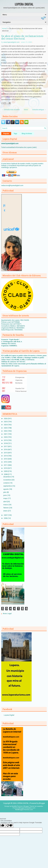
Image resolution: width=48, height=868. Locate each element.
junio (5, 495)
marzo (6, 505)
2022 (6, 431)
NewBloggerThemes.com (24, 810)
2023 (6, 428)
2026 (6, 419)
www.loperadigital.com (11, 42)
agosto (6, 489)
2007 (6, 515)
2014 (6, 456)
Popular (6, 134)
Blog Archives (27, 134)
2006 (6, 518)
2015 (6, 453)
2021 (6, 434)
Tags (15, 134)
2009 (6, 471)
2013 (6, 459)
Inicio (26, 110)
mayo (6, 498)
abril (5, 502)
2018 (6, 443)
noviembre (7, 480)
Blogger (42, 803)
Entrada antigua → (39, 110)
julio (5, 492)
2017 (6, 446)
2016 (6, 449)
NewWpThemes (17, 806)
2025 (6, 422)
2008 (6, 474)
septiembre (8, 486)
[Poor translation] (9, 826)
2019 (6, 440)
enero (6, 511)
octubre (6, 483)
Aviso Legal (7, 613)
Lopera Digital (9, 715)
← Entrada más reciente (11, 110)
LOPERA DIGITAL (24, 4)
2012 (6, 462)
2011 (6, 465)
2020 (6, 437)
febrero (6, 508)
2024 (6, 425)
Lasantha (40, 806)
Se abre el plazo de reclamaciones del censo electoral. (22, 37)
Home (4, 28)
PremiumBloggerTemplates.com (24, 808)
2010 (6, 468)
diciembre (7, 477)
